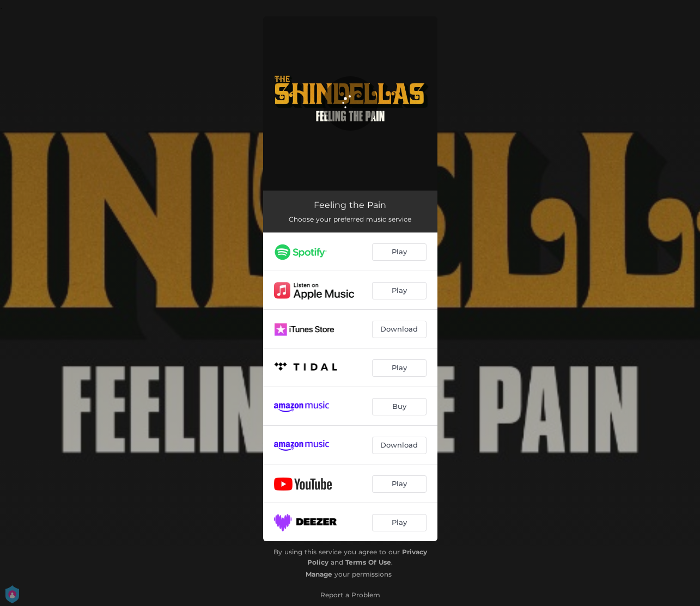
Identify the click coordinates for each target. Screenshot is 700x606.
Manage (319, 574)
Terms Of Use (368, 562)
